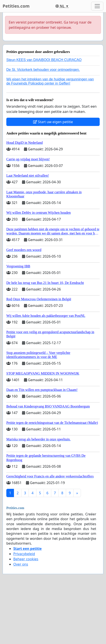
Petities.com (16, 6)
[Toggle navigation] (97, 6)
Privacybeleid (24, 554)
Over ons (21, 564)
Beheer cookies (26, 559)
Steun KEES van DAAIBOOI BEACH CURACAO (44, 60)
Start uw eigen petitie (53, 122)
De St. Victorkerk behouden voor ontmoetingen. (43, 70)
